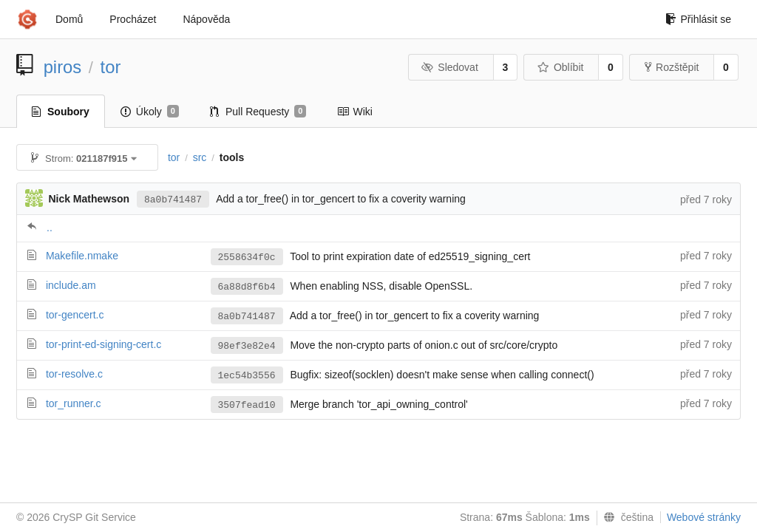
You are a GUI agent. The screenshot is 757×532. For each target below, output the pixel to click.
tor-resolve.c (74, 374)
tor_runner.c (74, 403)
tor (111, 67)
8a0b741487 (173, 200)
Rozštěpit (672, 67)
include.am (71, 285)
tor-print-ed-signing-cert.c (103, 344)
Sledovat (450, 67)
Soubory (61, 112)
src (200, 157)
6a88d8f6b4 (247, 287)
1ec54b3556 (247, 376)
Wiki (354, 112)
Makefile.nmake (82, 256)
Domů (69, 19)
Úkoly (150, 112)
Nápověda (206, 19)
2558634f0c (247, 258)
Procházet (133, 19)
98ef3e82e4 (247, 346)
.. (50, 228)
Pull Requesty (258, 112)
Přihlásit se (698, 19)
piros (63, 67)
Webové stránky (704, 517)
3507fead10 (247, 405)
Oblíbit (560, 67)
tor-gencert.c (75, 315)
